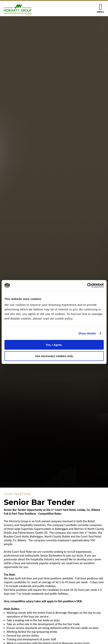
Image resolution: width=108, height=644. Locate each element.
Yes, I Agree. (54, 345)
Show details (87, 333)
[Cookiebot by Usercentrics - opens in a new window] (87, 285)
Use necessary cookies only (54, 356)
